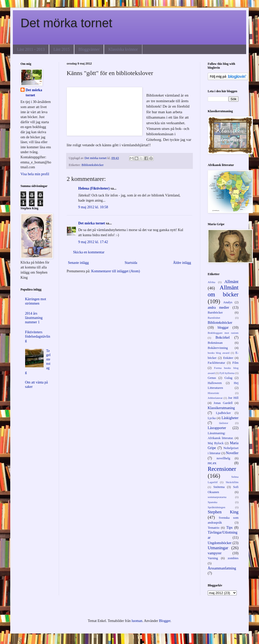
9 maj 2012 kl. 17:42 (93, 242)
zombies (233, 558)
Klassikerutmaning (221, 408)
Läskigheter (230, 418)
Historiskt (213, 393)
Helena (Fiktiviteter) (94, 188)
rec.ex (212, 463)
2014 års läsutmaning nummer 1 (34, 318)
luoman (137, 621)
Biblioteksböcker (93, 165)
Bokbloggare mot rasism (223, 333)
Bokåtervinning (218, 348)
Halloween (215, 383)
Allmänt (231, 282)
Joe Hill (233, 398)
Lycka (212, 418)
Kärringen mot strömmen (36, 301)
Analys (228, 302)
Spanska (212, 502)
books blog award (219, 353)
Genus (212, 378)
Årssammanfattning (222, 568)
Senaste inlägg (78, 263)
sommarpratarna (217, 497)
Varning (213, 558)
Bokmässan (215, 343)
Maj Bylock (216, 443)
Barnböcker (215, 313)
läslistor (223, 423)
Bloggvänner (89, 49)
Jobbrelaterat (215, 398)
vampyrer (215, 553)
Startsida (131, 263)
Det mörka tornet (66, 23)
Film (235, 363)
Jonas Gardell (223, 403)
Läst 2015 (62, 49)
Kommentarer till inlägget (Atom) (116, 271)
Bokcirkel (222, 337)
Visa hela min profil (35, 174)
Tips (230, 528)
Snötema (219, 487)
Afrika (211, 282)
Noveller (232, 453)
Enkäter (228, 358)
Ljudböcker (223, 413)
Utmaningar (218, 548)
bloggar (223, 328)
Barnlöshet (214, 318)
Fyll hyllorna (227, 373)
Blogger (165, 621)
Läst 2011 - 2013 (31, 49)
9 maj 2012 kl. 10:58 (93, 207)
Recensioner (222, 469)
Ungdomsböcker (220, 543)
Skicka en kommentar (89, 252)
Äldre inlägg (182, 263)
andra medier (218, 308)
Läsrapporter (217, 428)
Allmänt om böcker (223, 291)
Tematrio (213, 528)
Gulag (228, 378)
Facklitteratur (216, 363)
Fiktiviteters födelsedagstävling (38, 336)
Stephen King (223, 512)
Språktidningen (216, 507)
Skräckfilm (232, 482)
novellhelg (223, 458)
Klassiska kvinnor (123, 49)
